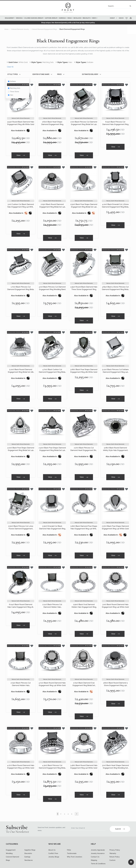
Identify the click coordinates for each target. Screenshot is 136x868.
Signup (112, 18)
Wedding (9, 842)
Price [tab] (59, 74)
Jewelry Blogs (54, 846)
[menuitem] (10, 18)
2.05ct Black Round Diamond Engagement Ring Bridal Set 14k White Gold (52, 205)
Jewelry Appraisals (98, 839)
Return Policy (115, 846)
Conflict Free (53, 842)
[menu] (56, 18)
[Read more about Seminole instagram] (29, 864)
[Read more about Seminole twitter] (15, 864)
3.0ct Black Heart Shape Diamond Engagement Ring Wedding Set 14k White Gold (115, 757)
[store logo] (68, 8)
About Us (52, 839)
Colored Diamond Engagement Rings (44, 29)
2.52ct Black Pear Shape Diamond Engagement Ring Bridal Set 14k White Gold (84, 205)
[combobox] (119, 6)
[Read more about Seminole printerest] (22, 864)
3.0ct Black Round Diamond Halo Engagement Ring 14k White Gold (115, 599)
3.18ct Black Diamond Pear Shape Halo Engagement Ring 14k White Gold (84, 522)
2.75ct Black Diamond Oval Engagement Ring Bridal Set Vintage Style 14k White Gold (84, 676)
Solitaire (12, 81)
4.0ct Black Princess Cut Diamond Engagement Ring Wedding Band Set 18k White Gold (52, 286)
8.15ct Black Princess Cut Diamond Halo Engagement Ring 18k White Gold (115, 123)
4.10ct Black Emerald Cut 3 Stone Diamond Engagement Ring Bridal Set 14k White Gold (115, 205)
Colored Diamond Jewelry (20, 29)
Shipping (94, 849)
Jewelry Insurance (98, 842)
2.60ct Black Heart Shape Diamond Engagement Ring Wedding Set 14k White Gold (52, 123)
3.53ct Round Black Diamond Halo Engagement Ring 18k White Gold (21, 123)
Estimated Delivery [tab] (90, 74)
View (21, 155)
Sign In (121, 18)
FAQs (69, 839)
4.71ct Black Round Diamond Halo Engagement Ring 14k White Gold (52, 676)
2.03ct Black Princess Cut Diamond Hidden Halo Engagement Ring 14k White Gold (21, 676)
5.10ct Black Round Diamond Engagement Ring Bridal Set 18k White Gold (21, 367)
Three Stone (14, 92)
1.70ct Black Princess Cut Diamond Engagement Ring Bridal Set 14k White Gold (21, 286)
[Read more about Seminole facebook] (8, 864)
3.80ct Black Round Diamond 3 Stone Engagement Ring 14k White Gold (115, 676)
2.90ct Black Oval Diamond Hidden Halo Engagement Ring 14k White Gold (84, 599)
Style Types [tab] (13, 74)
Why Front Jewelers (75, 846)
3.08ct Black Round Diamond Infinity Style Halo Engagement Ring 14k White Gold (115, 444)
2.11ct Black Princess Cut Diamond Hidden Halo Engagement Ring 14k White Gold (52, 599)
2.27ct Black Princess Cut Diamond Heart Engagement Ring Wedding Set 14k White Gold (84, 444)
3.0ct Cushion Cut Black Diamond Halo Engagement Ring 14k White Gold (21, 205)
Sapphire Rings (30, 839)
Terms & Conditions (98, 853)
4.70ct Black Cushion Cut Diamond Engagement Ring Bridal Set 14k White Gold (52, 367)
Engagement (11, 839)
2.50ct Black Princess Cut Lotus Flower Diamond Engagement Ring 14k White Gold (21, 522)
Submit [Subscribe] (120, 818)
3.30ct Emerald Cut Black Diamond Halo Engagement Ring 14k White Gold (52, 522)
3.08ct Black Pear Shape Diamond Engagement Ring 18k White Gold (84, 367)
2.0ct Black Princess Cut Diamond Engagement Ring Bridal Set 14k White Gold (84, 123)
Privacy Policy (115, 839)
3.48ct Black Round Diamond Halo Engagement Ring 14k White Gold (84, 757)
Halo (11, 95)
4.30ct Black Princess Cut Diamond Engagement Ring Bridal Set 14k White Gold (52, 757)
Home (6, 29)
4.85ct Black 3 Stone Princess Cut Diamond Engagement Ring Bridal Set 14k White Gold (115, 286)
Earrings (27, 846)
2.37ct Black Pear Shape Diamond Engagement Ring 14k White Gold (115, 521)
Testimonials (72, 842)
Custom (112, 849)
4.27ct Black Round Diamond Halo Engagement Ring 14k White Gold (21, 757)
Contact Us (95, 846)
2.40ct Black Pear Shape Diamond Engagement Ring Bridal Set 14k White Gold (52, 444)
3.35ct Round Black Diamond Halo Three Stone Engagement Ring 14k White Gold (84, 286)
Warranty (113, 842)
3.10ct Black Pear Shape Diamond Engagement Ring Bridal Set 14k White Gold (21, 444)
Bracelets (28, 842)
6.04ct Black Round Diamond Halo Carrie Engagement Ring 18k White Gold (21, 599)
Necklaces (29, 849)
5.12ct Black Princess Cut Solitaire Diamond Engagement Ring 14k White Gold (115, 367)
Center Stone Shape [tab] (41, 74)
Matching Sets (14, 88)
